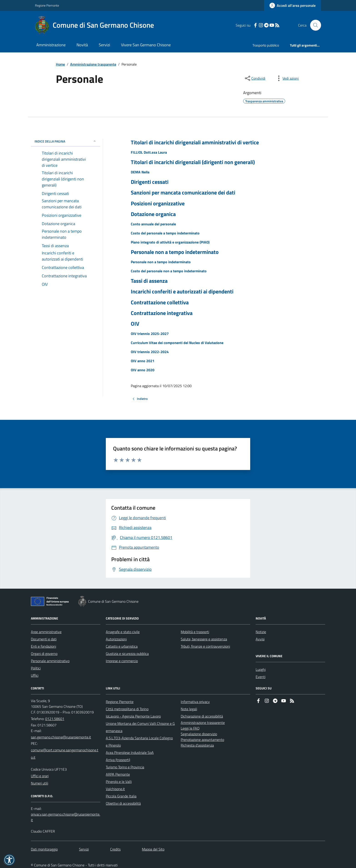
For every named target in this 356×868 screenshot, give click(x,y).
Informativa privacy (195, 702)
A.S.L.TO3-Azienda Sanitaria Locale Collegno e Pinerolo (139, 742)
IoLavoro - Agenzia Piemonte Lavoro (133, 716)
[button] (9, 860)
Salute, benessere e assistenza (204, 639)
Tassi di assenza (149, 281)
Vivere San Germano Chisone (146, 45)
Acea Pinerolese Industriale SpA (130, 752)
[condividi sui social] (255, 78)
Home (60, 64)
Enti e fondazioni (43, 646)
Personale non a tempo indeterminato (175, 252)
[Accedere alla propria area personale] (293, 5)
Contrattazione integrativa (162, 313)
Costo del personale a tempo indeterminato (165, 233)
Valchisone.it (115, 789)
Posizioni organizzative (158, 203)
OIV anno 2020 (143, 370)
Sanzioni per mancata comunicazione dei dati (183, 193)
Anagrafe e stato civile (123, 632)
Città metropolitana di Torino (127, 709)
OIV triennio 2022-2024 (150, 352)
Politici (36, 668)
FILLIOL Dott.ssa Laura (149, 152)
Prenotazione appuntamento (202, 740)
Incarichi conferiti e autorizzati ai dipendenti (182, 291)
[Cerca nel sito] (314, 25)
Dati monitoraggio (44, 849)
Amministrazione (51, 45)
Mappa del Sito (153, 849)
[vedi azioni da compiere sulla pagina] (287, 78)
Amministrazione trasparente (93, 64)
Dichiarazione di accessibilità (202, 716)
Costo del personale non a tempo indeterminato (169, 271)
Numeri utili (40, 783)
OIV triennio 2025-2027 (150, 334)
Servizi (104, 45)
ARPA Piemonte (118, 774)
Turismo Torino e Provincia (125, 767)
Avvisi (260, 639)
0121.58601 (55, 719)
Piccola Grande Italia (121, 796)
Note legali (189, 709)
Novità (82, 45)
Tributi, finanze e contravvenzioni (205, 646)
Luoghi (261, 669)
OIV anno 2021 (143, 361)
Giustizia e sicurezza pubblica (127, 654)
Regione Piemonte (47, 5)
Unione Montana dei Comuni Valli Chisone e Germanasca (140, 727)
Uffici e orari (40, 776)
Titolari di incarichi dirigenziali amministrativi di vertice (195, 142)
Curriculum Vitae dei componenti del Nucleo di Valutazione (177, 343)
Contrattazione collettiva (160, 302)
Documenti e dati (44, 639)
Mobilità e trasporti (195, 632)
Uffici (35, 675)
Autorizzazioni (116, 639)
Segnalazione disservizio (199, 734)
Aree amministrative (46, 632)
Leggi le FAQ (190, 728)
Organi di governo (44, 654)
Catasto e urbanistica (122, 646)
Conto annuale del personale (153, 224)
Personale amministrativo (50, 661)
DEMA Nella (140, 172)
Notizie (261, 632)
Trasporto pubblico (266, 45)
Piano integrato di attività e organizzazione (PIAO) (170, 242)
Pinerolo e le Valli (119, 782)
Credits (115, 849)
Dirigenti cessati (150, 182)
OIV (135, 324)
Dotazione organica (153, 214)
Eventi (261, 677)
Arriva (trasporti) (118, 760)
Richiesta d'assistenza (197, 745)
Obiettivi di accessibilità (123, 803)
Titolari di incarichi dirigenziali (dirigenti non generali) (193, 162)
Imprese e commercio (122, 661)
